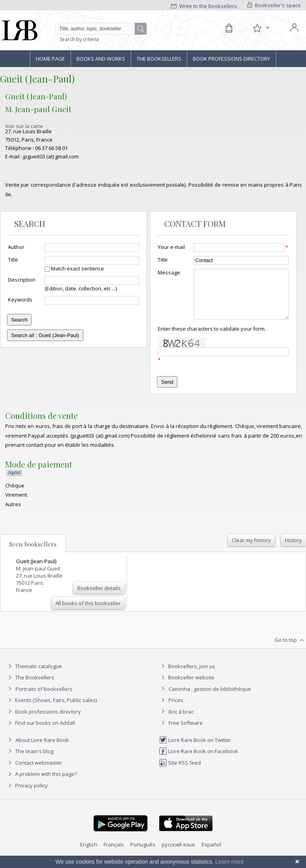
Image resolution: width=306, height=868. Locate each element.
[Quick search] (101, 29)
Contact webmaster (34, 772)
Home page (50, 59)
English (89, 854)
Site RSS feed (180, 772)
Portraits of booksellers (44, 698)
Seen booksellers (33, 554)
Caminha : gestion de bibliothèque (210, 698)
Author (16, 247)
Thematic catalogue (34, 676)
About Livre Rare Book (42, 750)
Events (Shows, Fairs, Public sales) (51, 710)
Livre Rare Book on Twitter (195, 750)
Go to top (290, 650)
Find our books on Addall (40, 732)
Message (169, 272)
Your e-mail (171, 247)
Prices (176, 710)
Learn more (229, 862)
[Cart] (229, 28)
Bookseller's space (274, 5)
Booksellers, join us (187, 676)
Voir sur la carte (24, 126)
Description (22, 280)
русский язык (178, 854)
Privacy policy (27, 795)
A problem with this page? (41, 783)
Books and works (101, 59)
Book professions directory (231, 59)
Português (143, 854)
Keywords (20, 300)
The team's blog (30, 761)
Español (211, 854)
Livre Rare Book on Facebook (199, 761)
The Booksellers (159, 59)
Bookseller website (187, 687)
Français (114, 854)
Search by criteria (79, 39)
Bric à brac (181, 721)
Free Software (186, 732)
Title (13, 260)
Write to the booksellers (204, 6)
